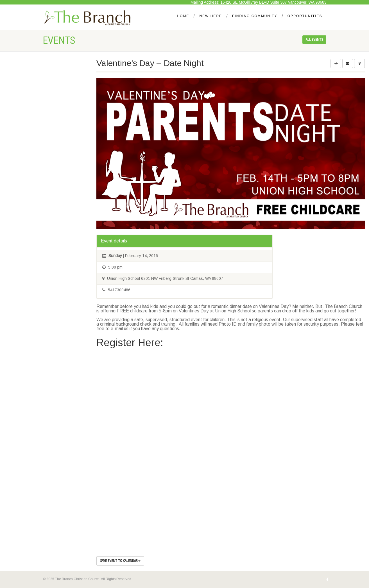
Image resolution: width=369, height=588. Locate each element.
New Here (211, 16)
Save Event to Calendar (120, 561)
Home (183, 16)
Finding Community (255, 16)
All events (314, 40)
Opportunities (305, 16)
